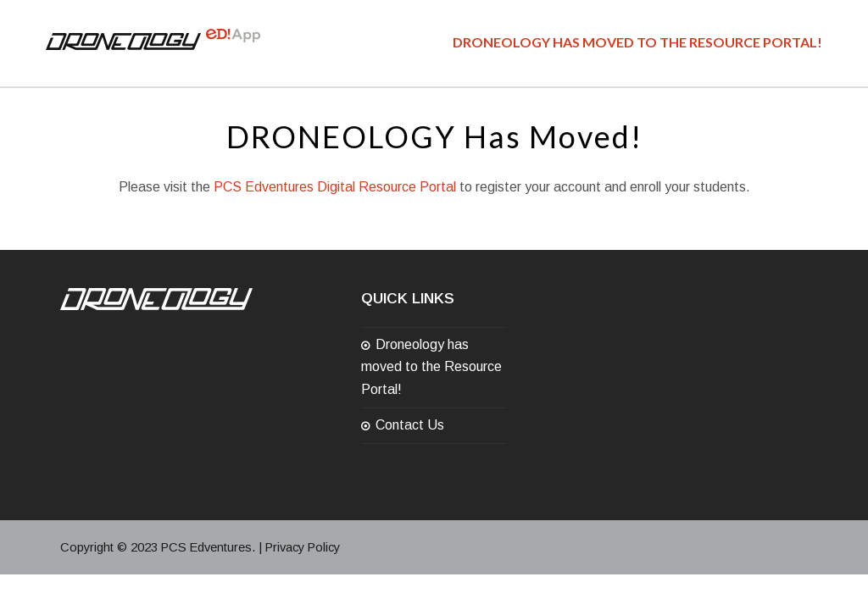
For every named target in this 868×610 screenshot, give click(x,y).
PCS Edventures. (208, 547)
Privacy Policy (303, 547)
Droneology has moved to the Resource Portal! (431, 367)
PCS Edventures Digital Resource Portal (335, 187)
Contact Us (410, 425)
